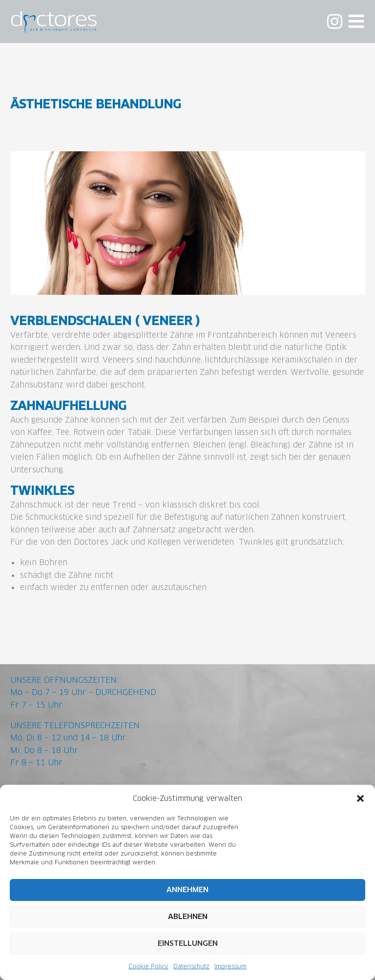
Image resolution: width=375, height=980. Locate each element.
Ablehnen (188, 917)
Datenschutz (191, 966)
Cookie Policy (148, 966)
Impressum (230, 966)
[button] (360, 798)
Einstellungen (188, 944)
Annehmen (187, 890)
